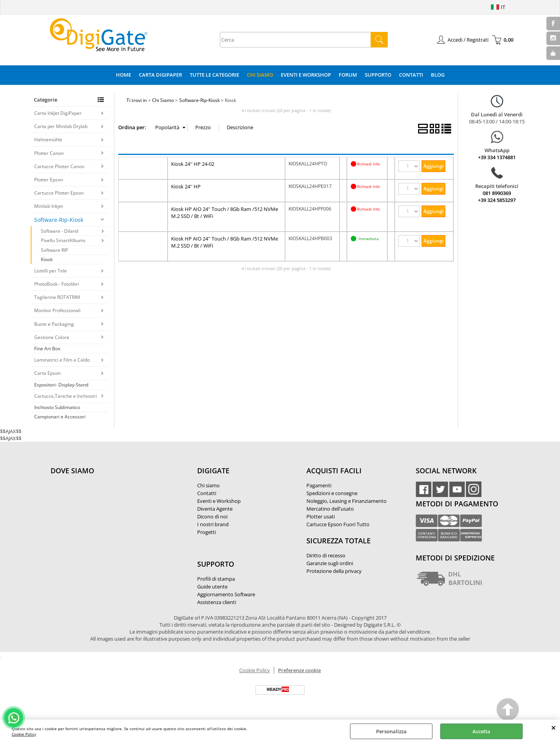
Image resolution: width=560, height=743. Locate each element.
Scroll (508, 711)
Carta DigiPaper (160, 75)
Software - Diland (59, 231)
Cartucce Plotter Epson (59, 193)
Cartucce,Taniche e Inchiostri (66, 396)
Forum (348, 75)
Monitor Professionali (57, 310)
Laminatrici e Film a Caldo (62, 360)
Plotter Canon (49, 153)
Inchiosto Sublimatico (57, 407)
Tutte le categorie (214, 75)
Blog (438, 75)
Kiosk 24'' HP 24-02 (193, 164)
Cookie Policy (24, 734)
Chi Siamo (260, 75)
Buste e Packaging (54, 324)
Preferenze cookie (299, 670)
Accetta (481, 731)
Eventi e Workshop (306, 75)
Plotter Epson (49, 180)
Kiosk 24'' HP (186, 186)
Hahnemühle (48, 140)
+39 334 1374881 (497, 157)
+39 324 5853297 (497, 200)
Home (123, 75)
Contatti (411, 75)
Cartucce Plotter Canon (59, 166)
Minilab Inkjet (49, 206)
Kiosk (47, 259)
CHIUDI (554, 727)
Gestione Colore (52, 337)
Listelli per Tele (51, 271)
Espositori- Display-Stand (61, 385)
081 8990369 (497, 193)
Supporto (378, 75)
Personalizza (391, 731)
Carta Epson (47, 373)
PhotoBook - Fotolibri (57, 284)
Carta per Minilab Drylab (61, 126)
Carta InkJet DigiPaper (58, 113)
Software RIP (54, 250)
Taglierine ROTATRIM (57, 297)
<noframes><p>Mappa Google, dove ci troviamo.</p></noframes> (109, 522)
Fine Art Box (47, 349)
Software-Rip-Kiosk (59, 220)
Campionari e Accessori (60, 417)
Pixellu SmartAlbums (63, 240)
